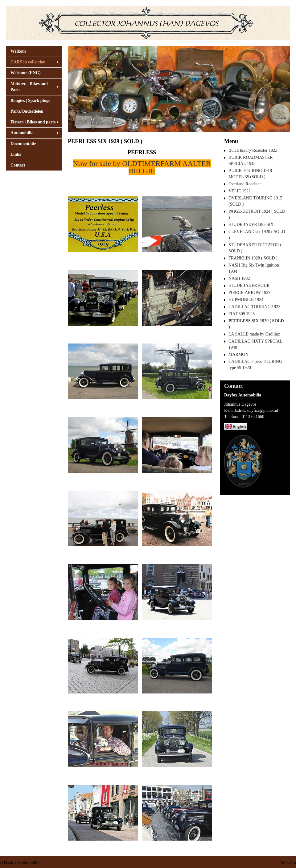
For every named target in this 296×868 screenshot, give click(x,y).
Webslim (288, 863)
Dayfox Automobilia (22, 863)
